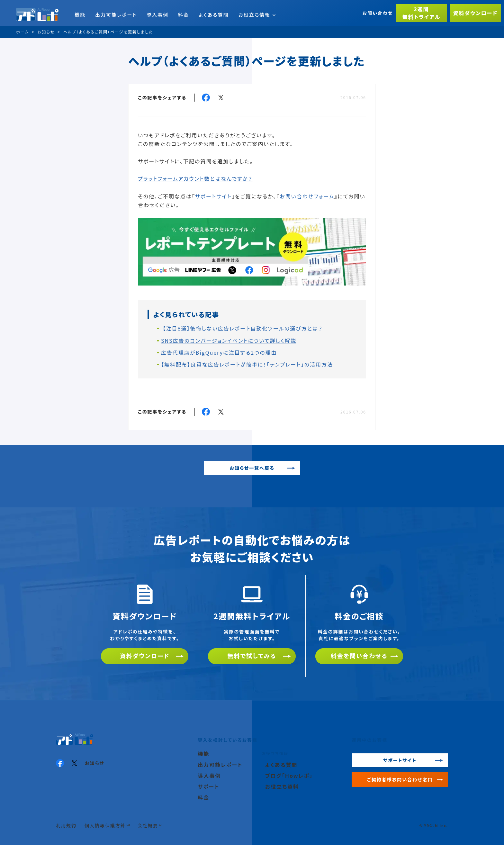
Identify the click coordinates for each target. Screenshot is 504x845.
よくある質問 (214, 15)
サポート (209, 786)
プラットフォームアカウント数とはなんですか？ (195, 178)
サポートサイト (213, 196)
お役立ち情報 (257, 15)
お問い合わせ (378, 13)
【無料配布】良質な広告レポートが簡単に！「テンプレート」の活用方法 (247, 364)
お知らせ (95, 763)
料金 (184, 15)
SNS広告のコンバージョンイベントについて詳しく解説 (229, 341)
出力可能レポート (116, 15)
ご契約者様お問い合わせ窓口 (400, 779)
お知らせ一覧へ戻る (252, 468)
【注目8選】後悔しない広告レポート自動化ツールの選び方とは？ (242, 328)
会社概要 (148, 825)
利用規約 (66, 825)
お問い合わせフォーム (307, 196)
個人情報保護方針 (105, 825)
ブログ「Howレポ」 (289, 776)
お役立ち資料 (282, 786)
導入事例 (157, 15)
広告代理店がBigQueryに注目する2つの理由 (219, 352)
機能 (80, 15)
